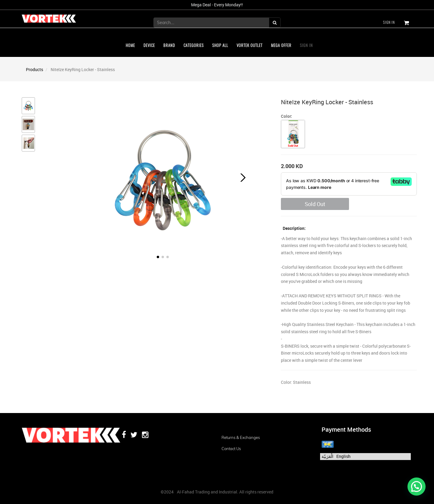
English (343, 456)
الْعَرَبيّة (327, 456)
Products (35, 69)
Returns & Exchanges (241, 437)
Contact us (231, 449)
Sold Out (315, 204)
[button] (242, 178)
